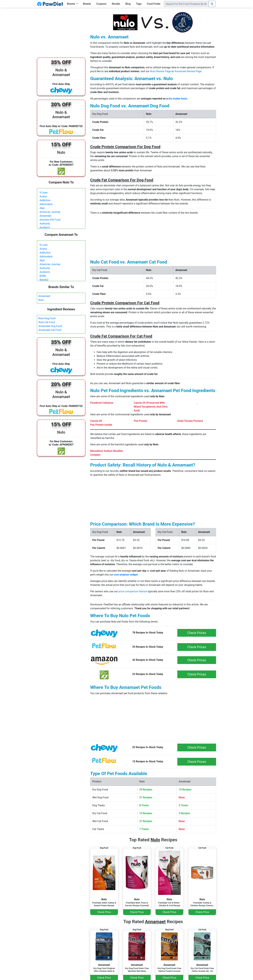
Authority (45, 224)
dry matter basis (178, 99)
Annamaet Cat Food (50, 330)
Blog (128, 4)
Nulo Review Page (161, 71)
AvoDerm (45, 227)
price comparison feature (133, 591)
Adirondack (46, 204)
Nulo (41, 300)
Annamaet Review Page (188, 71)
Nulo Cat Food (47, 322)
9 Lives (44, 193)
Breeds (87, 4)
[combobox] (186, 4)
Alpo (42, 208)
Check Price (104, 912)
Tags (139, 4)
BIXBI (43, 276)
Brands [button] (71, 4)
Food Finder (154, 4)
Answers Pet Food (50, 220)
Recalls (116, 4)
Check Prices (197, 633)
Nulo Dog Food (47, 318)
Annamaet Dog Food (50, 326)
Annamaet (45, 216)
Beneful (44, 280)
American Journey (50, 212)
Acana (43, 196)
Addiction (45, 200)
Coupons (101, 4)
